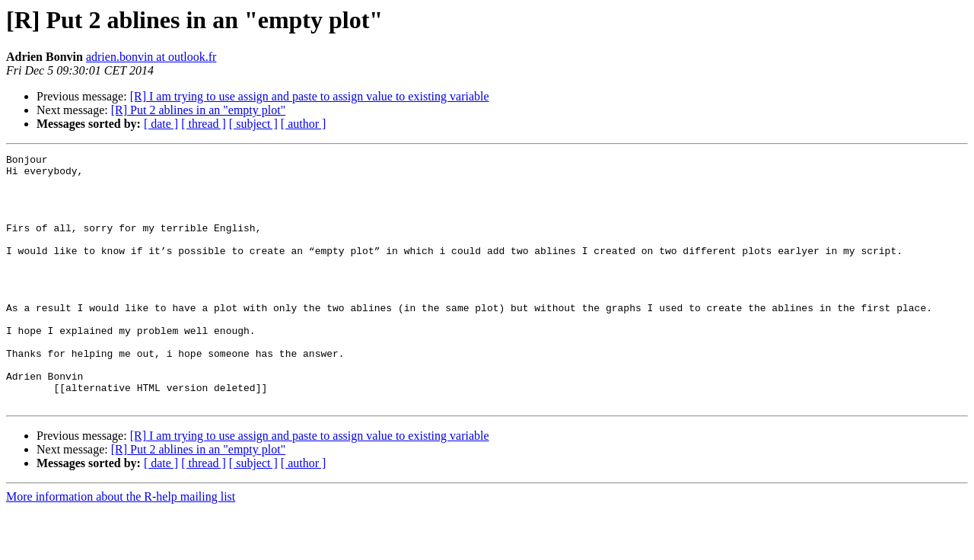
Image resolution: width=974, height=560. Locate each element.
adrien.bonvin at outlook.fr (151, 57)
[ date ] (161, 124)
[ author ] (304, 124)
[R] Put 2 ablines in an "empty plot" (198, 110)
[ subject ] (253, 124)
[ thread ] (204, 124)
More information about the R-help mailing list (121, 547)
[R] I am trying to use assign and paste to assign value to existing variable (310, 96)
